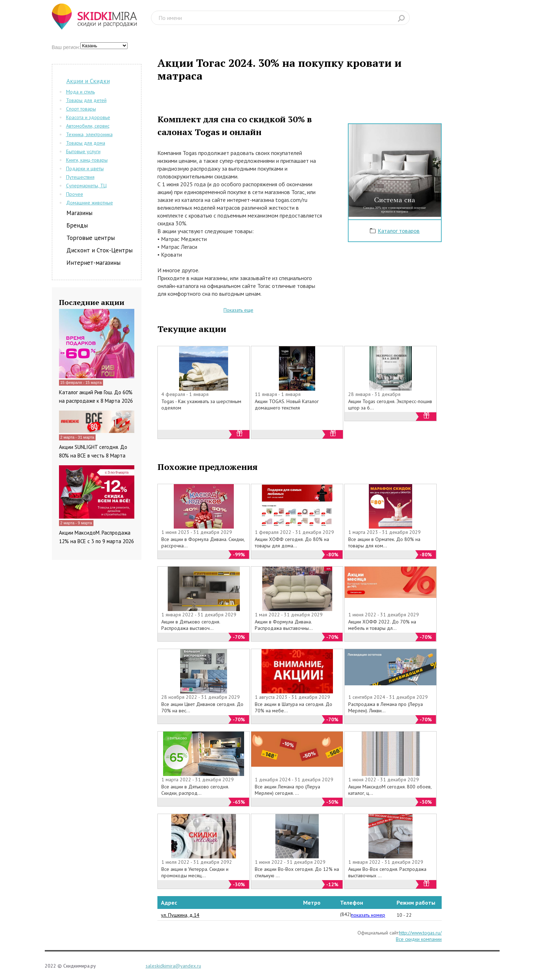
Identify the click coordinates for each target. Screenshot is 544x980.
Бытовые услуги (83, 151)
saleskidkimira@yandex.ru (173, 966)
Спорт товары (81, 109)
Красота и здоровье (88, 117)
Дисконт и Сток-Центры (99, 250)
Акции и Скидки (88, 81)
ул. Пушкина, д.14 (180, 915)
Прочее (75, 194)
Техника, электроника (89, 134)
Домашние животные (90, 203)
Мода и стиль (80, 92)
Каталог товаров (399, 231)
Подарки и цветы (85, 168)
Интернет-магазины (93, 263)
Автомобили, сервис (88, 126)
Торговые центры (91, 238)
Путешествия (80, 177)
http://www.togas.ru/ (420, 933)
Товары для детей (86, 100)
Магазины (79, 213)
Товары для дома (86, 143)
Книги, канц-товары (87, 160)
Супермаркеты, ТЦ (86, 186)
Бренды (77, 225)
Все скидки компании (419, 939)
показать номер (368, 915)
